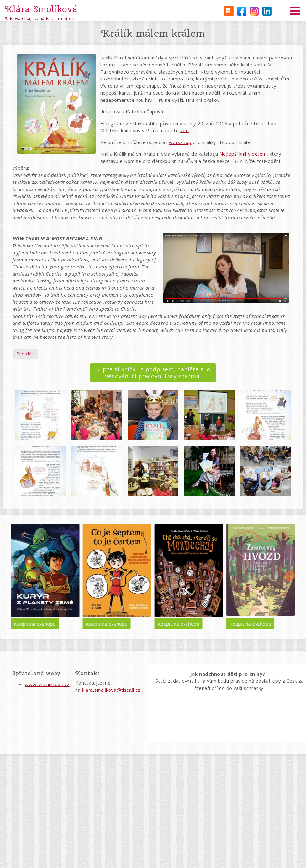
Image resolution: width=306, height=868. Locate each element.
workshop (180, 142)
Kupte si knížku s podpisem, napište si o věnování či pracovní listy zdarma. (153, 373)
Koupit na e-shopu (64, 624)
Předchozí (16, 576)
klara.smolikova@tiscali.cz (111, 690)
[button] (41, 415)
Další (290, 576)
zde (185, 130)
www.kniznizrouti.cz (47, 684)
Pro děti (26, 354)
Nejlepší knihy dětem (243, 154)
